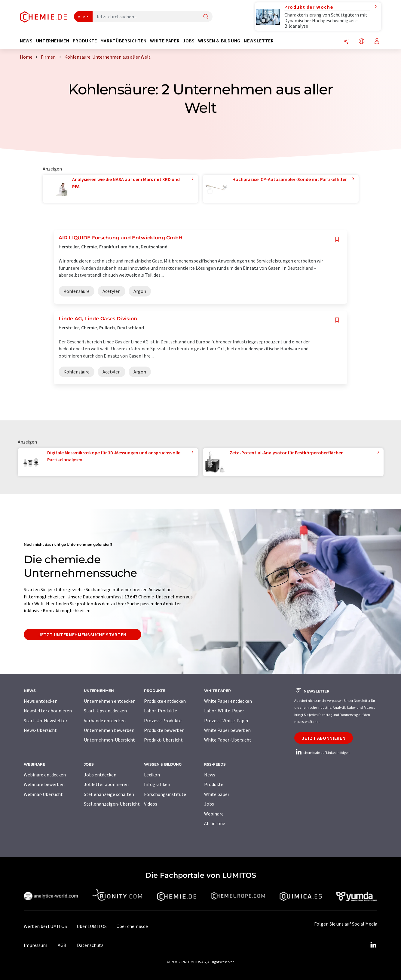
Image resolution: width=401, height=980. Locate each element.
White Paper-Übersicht (228, 740)
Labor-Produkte (161, 711)
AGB (62, 945)
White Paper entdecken (228, 701)
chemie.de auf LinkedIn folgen (322, 753)
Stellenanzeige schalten (109, 794)
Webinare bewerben (44, 784)
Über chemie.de (132, 926)
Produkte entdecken (165, 701)
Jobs (209, 804)
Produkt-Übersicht (163, 740)
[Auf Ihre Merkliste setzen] (337, 239)
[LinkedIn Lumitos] (373, 945)
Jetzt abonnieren (324, 738)
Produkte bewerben (164, 730)
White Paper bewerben (227, 730)
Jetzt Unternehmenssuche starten (83, 634)
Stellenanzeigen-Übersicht (112, 804)
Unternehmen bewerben (109, 730)
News (210, 775)
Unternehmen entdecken (110, 701)
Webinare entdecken (45, 775)
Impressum (35, 945)
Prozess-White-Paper (226, 720)
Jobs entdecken (100, 775)
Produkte (214, 784)
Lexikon (152, 775)
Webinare (214, 814)
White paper (217, 794)
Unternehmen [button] (53, 41)
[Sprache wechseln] (362, 42)
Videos (151, 804)
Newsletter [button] (259, 41)
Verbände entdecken (105, 720)
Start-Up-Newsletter (46, 720)
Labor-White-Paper (224, 711)
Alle (81, 17)
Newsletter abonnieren (48, 711)
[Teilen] (346, 42)
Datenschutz (90, 945)
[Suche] (206, 17)
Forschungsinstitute (165, 794)
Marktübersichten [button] (124, 41)
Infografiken (157, 784)
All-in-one (215, 823)
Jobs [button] (189, 41)
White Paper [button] (165, 41)
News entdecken (41, 701)
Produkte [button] (85, 41)
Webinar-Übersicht (43, 794)
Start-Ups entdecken (105, 711)
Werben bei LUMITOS (45, 926)
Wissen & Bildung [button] (219, 41)
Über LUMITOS (92, 926)
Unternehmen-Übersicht (109, 740)
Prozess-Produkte (163, 720)
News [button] (26, 41)
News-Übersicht (40, 730)
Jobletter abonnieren (106, 784)
